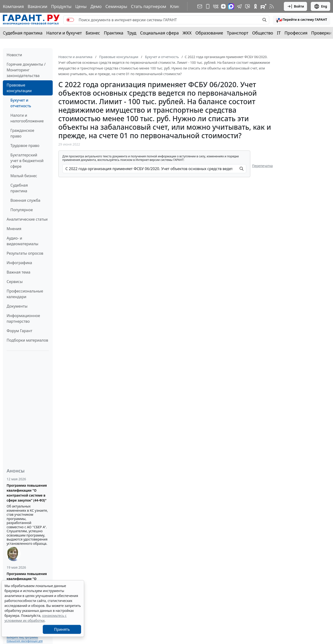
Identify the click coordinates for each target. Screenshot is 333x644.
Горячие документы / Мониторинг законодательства (26, 70)
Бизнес (93, 33)
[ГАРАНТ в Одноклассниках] (255, 6)
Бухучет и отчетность (21, 103)
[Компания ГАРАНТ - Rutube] (264, 6)
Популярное (22, 210)
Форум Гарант (19, 331)
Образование (209, 33)
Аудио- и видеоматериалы (22, 241)
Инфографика (19, 263)
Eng (320, 6)
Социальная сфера (160, 33)
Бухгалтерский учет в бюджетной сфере (27, 161)
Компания (13, 6)
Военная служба (25, 200)
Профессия (296, 33)
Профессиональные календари (25, 294)
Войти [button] (296, 6)
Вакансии (37, 6)
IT (279, 33)
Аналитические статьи (27, 219)
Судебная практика (23, 33)
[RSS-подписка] (272, 6)
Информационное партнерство (23, 318)
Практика (113, 33)
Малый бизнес (24, 176)
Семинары (116, 6)
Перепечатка (263, 166)
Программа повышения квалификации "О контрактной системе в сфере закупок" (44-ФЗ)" (27, 493)
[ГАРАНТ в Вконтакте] (216, 6)
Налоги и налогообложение (27, 118)
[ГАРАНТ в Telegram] (239, 6)
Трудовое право (25, 146)
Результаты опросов (25, 253)
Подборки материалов (27, 340)
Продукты (61, 6)
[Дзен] (223, 6)
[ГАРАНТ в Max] (231, 6)
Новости (14, 55)
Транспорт (238, 33)
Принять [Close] (62, 629)
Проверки (322, 33)
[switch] (70, 20)
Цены (81, 6)
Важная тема (19, 272)
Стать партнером (149, 6)
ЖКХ (187, 33)
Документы (17, 306)
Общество (263, 33)
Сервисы (15, 282)
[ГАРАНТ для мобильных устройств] (208, 6)
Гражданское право (22, 133)
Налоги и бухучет (64, 33)
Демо (96, 6)
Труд (132, 33)
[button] (302, 20)
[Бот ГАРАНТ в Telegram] (247, 6)
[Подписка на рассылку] (200, 6)
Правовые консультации (19, 88)
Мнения (14, 229)
